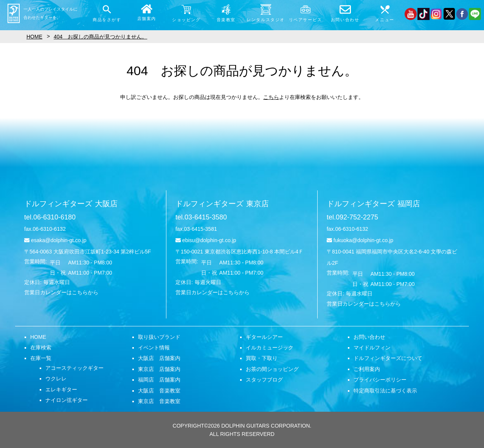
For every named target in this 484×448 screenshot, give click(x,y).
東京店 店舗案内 (159, 369)
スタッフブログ (264, 380)
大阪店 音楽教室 (159, 391)
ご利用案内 (367, 369)
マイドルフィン (372, 348)
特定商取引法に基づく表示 (385, 391)
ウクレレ (56, 378)
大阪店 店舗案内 (159, 358)
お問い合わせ (369, 337)
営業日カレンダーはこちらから (61, 292)
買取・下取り (262, 358)
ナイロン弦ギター (67, 400)
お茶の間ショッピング (272, 369)
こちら (271, 97)
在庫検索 (41, 348)
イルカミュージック (270, 348)
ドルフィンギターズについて (388, 358)
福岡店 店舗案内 (159, 380)
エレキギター (61, 389)
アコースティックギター (74, 368)
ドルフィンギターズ (71, 204)
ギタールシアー (264, 337)
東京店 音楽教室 (159, 401)
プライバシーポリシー (380, 380)
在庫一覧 (41, 358)
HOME (38, 337)
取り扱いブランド (159, 337)
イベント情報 (154, 348)
